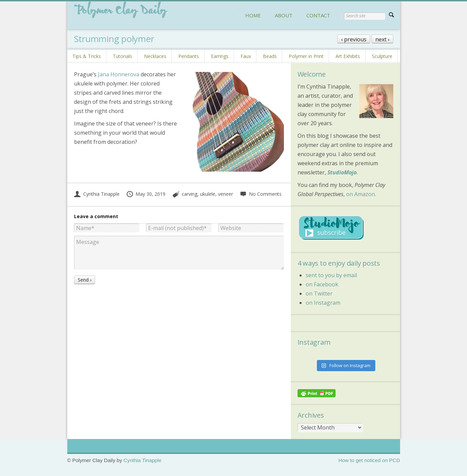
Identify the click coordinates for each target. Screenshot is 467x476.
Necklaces (155, 56)
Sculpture (382, 56)
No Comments (261, 194)
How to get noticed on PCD (369, 460)
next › (382, 39)
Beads (270, 56)
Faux (246, 56)
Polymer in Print (306, 56)
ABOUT (284, 15)
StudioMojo (342, 172)
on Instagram (323, 303)
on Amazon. (361, 194)
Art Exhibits (348, 56)
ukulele (208, 194)
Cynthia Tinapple (97, 194)
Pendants (189, 56)
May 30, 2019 (146, 194)
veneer (226, 194)
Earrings (220, 56)
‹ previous (354, 39)
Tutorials (122, 56)
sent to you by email (331, 275)
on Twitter (319, 293)
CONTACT (318, 15)
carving (190, 194)
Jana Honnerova (119, 74)
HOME (253, 15)
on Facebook (322, 284)
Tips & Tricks (87, 56)
